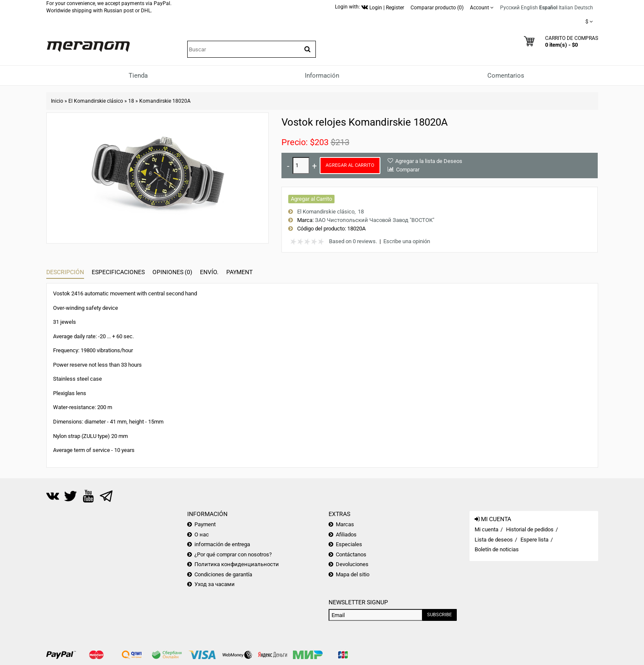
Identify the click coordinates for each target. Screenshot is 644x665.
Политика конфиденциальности (237, 564)
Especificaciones (118, 272)
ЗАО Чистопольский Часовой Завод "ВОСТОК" (375, 220)
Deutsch (584, 8)
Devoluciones (352, 564)
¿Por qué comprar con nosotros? (233, 554)
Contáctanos (351, 554)
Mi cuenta (487, 529)
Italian (566, 8)
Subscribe (439, 615)
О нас (202, 535)
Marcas (345, 524)
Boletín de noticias (497, 549)
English (529, 8)
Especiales (349, 544)
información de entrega (222, 544)
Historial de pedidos (530, 529)
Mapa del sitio (353, 574)
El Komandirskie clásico (96, 101)
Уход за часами (215, 584)
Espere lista (534, 540)
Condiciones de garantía (223, 574)
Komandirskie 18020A (165, 101)
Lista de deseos (494, 540)
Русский (510, 8)
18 (131, 101)
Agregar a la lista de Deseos (429, 161)
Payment (239, 272)
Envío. (209, 272)
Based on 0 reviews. (353, 241)
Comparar (408, 170)
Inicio (57, 101)
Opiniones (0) (172, 272)
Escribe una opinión (407, 241)
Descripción (65, 272)
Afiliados (346, 535)
